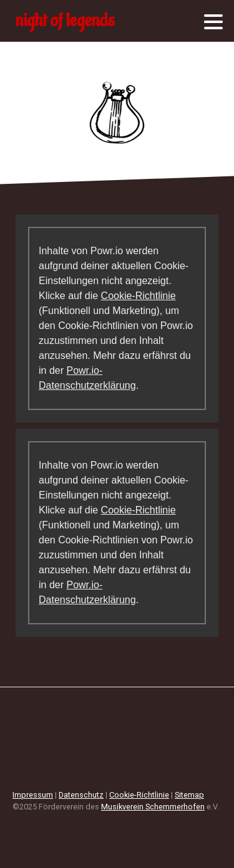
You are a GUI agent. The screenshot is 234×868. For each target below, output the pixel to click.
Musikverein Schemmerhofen (153, 807)
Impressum (33, 795)
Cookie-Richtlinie (139, 296)
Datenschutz (81, 795)
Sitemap (189, 795)
